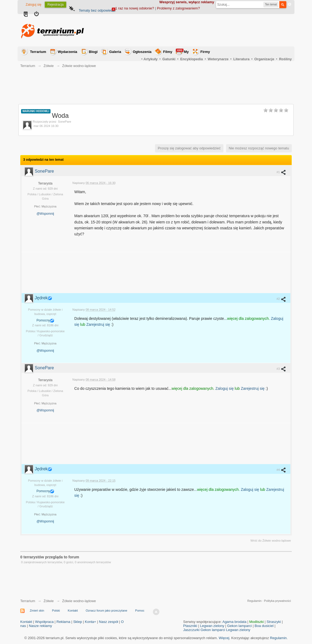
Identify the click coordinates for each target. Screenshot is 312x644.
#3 (281, 369)
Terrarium (38, 52)
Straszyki (274, 622)
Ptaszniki (190, 626)
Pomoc (140, 611)
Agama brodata (234, 622)
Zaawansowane (290, 4)
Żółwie (49, 601)
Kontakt (73, 611)
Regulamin (255, 601)
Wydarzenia (68, 52)
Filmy (168, 52)
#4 (281, 470)
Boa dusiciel (264, 626)
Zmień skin (37, 611)
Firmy (205, 52)
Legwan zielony (212, 626)
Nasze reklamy (41, 626)
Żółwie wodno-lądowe (79, 601)
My (182, 51)
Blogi (93, 52)
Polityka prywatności (277, 601)
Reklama (63, 622)
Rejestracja (55, 5)
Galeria (115, 52)
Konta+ (90, 622)
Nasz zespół (108, 622)
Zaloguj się (33, 5)
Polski (56, 611)
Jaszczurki (191, 630)
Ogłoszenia (142, 52)
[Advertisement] (193, 30)
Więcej (224, 638)
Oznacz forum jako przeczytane (106, 611)
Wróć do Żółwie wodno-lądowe (271, 541)
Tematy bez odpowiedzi (97, 10)
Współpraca (44, 622)
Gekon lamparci (239, 626)
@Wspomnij (45, 214)
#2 (281, 299)
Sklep (78, 622)
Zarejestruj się (99, 324)
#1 (281, 172)
